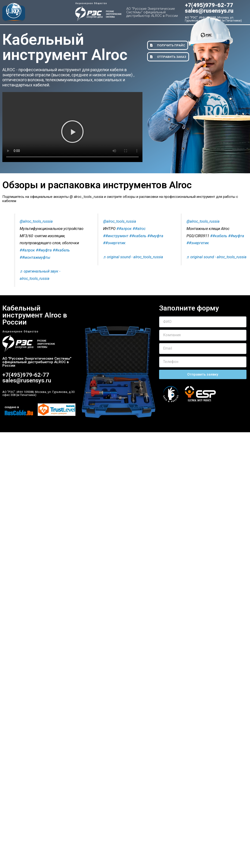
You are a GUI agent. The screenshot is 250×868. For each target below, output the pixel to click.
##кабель (61, 250)
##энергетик (114, 243)
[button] (72, 132)
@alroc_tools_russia (36, 221)
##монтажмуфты (35, 257)
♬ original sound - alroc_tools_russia (133, 257)
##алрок (27, 250)
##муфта (44, 250)
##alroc (139, 229)
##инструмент (116, 236)
